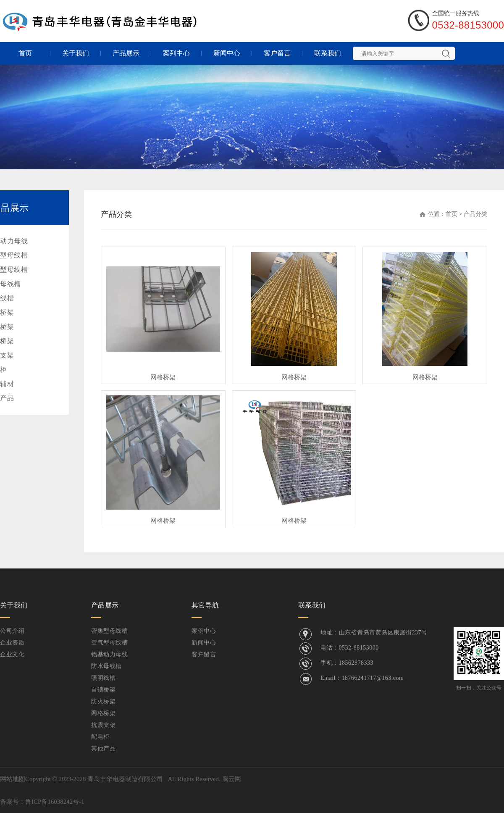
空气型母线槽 (109, 643)
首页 (25, 53)
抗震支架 (103, 725)
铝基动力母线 (109, 654)
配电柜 (100, 737)
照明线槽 (103, 678)
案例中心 (204, 631)
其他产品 (103, 749)
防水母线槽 (106, 666)
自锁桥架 (103, 690)
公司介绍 (12, 631)
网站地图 (13, 779)
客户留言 (277, 53)
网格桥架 (163, 377)
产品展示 (126, 53)
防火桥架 (103, 701)
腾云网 (232, 779)
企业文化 (12, 654)
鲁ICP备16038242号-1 (55, 802)
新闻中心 (227, 53)
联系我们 (328, 53)
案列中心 (176, 53)
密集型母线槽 (109, 631)
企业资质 (12, 643)
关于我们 (76, 53)
